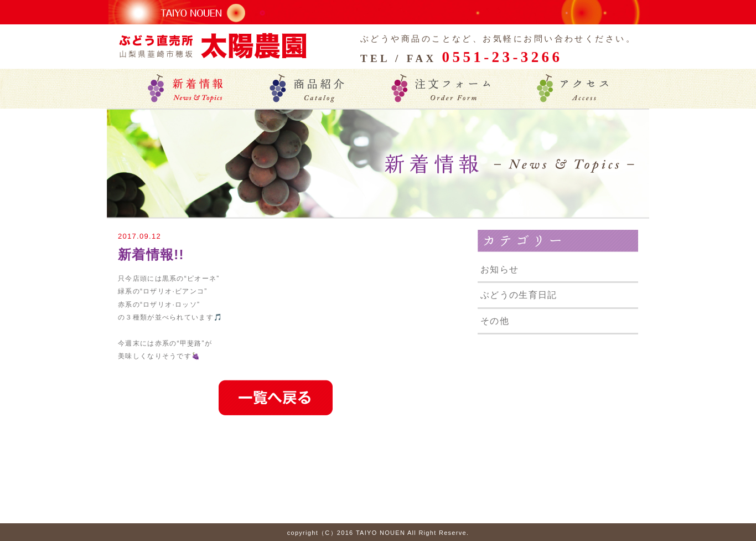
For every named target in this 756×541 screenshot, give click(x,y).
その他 (495, 321)
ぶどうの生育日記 (519, 295)
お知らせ (499, 269)
